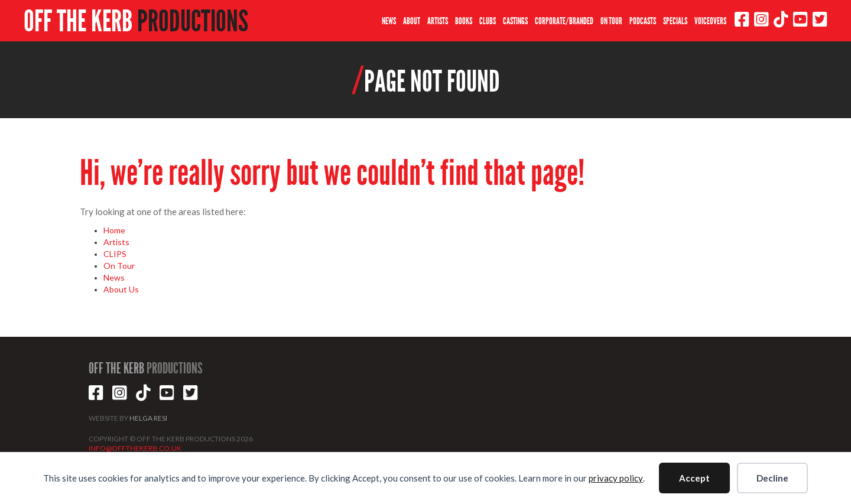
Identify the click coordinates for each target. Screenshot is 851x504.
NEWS (389, 21)
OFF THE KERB (136, 21)
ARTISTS (438, 21)
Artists (116, 242)
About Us (121, 289)
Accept (694, 478)
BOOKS (464, 21)
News (114, 277)
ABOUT (412, 21)
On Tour (119, 266)
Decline (772, 478)
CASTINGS (515, 21)
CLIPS (115, 254)
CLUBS (488, 21)
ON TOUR (611, 21)
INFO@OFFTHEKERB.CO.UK (135, 448)
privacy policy (616, 478)
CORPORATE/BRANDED (564, 21)
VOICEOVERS (710, 21)
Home (114, 230)
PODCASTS (643, 21)
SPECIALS (675, 21)
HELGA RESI (148, 418)
